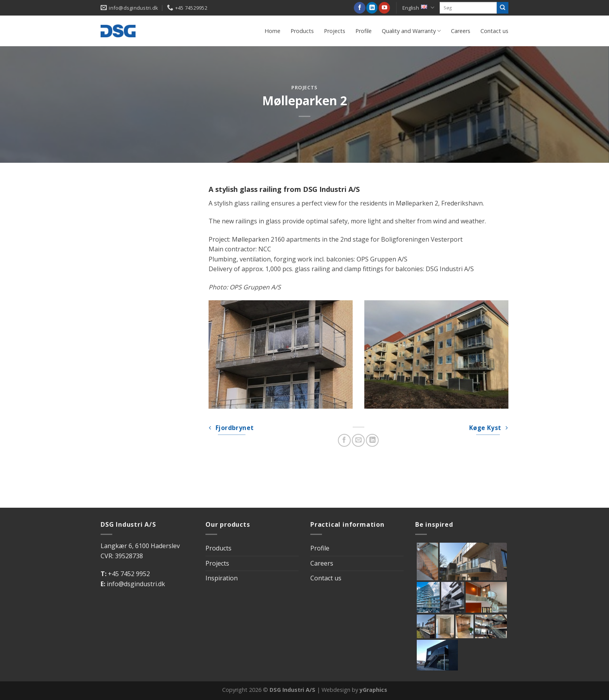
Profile (364, 31)
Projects (335, 31)
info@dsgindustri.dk (136, 584)
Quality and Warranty (411, 31)
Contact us (494, 31)
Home (272, 31)
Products (302, 31)
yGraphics (373, 690)
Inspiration (222, 578)
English (418, 8)
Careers (461, 31)
